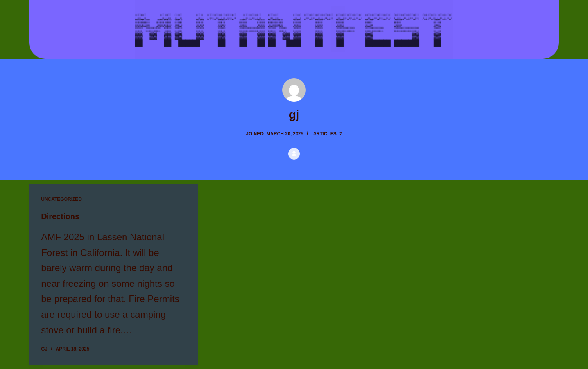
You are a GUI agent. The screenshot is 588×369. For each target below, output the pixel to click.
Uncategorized (61, 199)
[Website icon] (294, 154)
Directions (60, 216)
